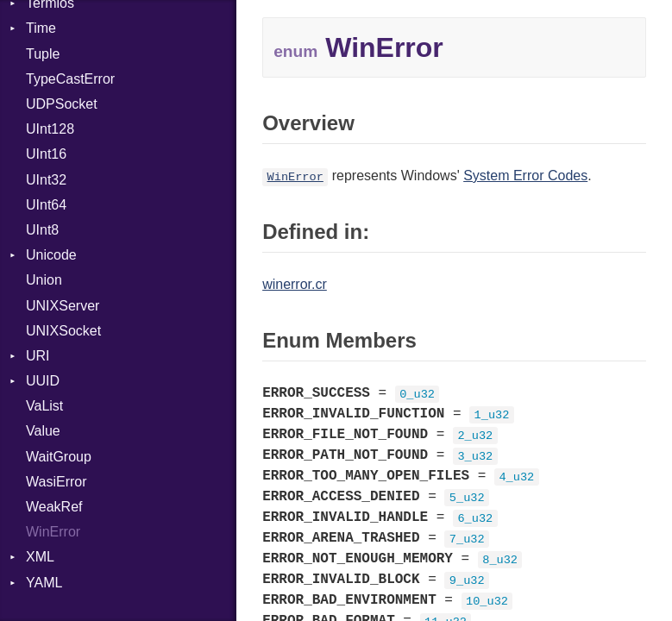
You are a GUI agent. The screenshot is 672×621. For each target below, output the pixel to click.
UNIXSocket (63, 331)
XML (40, 557)
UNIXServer (63, 306)
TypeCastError (70, 79)
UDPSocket (62, 104)
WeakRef (54, 507)
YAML (44, 583)
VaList (44, 406)
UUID (43, 381)
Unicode (51, 255)
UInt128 (50, 129)
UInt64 (46, 205)
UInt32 (46, 180)
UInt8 (42, 230)
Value (43, 431)
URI (38, 356)
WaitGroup (59, 457)
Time (41, 28)
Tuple (43, 54)
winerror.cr (295, 284)
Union (44, 280)
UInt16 (46, 154)
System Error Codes (525, 176)
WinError (53, 532)
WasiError (57, 482)
